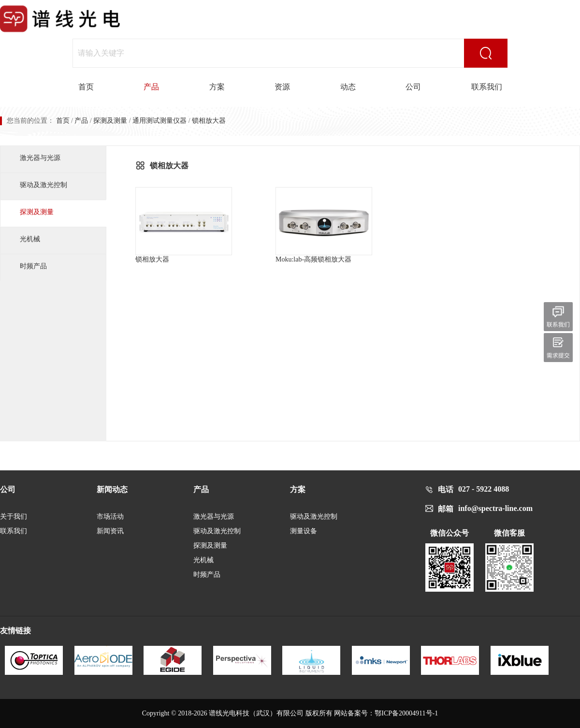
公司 (413, 87)
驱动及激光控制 (43, 185)
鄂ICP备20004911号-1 (406, 713)
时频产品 (33, 266)
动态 (348, 87)
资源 (282, 87)
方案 (217, 87)
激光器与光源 (40, 158)
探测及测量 (110, 121)
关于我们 (14, 517)
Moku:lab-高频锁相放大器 (324, 225)
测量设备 (304, 531)
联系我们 (487, 87)
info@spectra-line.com (495, 508)
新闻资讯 (110, 531)
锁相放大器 (184, 225)
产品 (151, 87)
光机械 (30, 239)
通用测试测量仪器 (159, 121)
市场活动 (110, 517)
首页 (86, 87)
